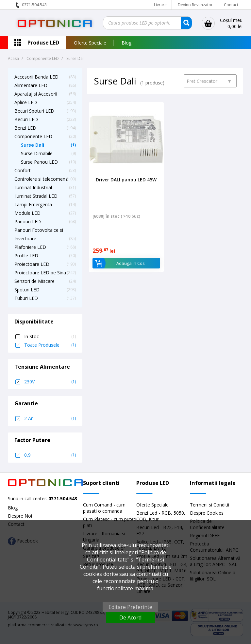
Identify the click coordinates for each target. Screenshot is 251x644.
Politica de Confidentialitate (126, 556)
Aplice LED (26, 102)
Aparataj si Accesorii (36, 94)
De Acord (130, 617)
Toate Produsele (50, 345)
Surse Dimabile (37, 153)
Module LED (27, 213)
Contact (231, 5)
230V (50, 382)
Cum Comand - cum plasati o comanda (104, 508)
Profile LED (26, 256)
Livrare (160, 5)
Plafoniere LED (30, 247)
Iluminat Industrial (33, 187)
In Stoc (50, 337)
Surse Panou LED (39, 162)
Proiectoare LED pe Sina (40, 273)
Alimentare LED (31, 85)
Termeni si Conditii (209, 505)
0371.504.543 (34, 5)
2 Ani (50, 418)
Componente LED (33, 136)
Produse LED (43, 43)
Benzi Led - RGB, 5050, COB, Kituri (161, 516)
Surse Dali (33, 145)
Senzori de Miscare (34, 281)
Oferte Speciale (90, 43)
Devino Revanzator (195, 5)
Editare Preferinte (130, 607)
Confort (23, 170)
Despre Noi (20, 516)
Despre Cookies (207, 513)
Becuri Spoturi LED (34, 111)
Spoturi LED (27, 290)
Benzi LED (25, 128)
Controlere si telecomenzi (42, 179)
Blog (126, 43)
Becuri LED (26, 119)
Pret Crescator (209, 81)
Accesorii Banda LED (36, 77)
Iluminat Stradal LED (36, 196)
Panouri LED (28, 221)
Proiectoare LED (32, 264)
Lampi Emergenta (33, 204)
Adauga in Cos (118, 263)
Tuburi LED (26, 298)
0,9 (50, 455)
